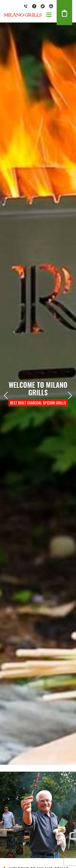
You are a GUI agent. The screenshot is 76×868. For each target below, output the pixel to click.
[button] (49, 15)
